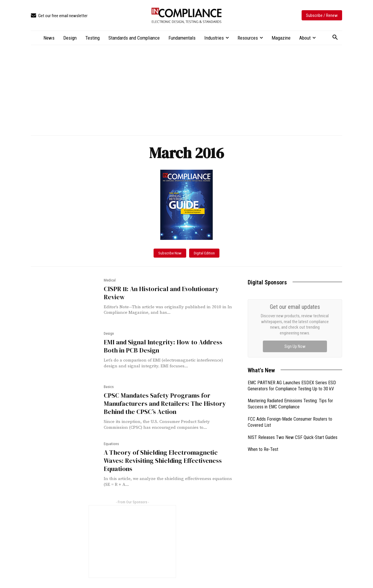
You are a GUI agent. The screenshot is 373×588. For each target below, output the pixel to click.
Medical (110, 280)
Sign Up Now (295, 346)
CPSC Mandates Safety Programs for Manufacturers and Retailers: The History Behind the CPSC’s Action (161, 403)
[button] (335, 38)
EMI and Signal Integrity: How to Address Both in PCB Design (168, 346)
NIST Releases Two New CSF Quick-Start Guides (293, 437)
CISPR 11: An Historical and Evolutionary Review (159, 293)
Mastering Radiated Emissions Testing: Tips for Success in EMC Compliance (290, 404)
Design (109, 333)
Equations (111, 443)
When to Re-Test (263, 449)
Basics (109, 387)
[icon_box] (59, 16)
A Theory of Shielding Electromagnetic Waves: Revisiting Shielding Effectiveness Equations (168, 456)
